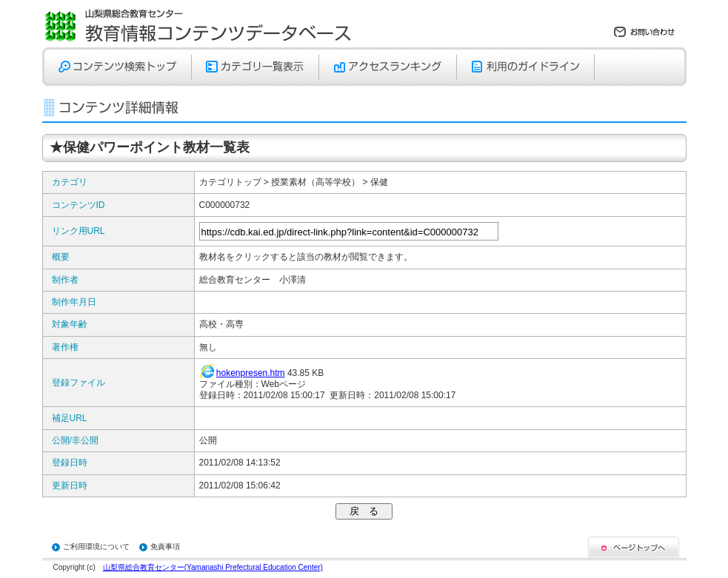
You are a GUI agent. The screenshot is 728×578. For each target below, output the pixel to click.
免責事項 (165, 547)
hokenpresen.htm (251, 373)
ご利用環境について (96, 547)
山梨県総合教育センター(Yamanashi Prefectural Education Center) (213, 567)
